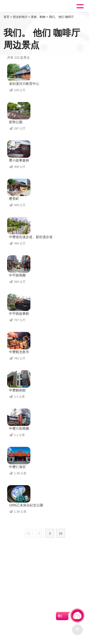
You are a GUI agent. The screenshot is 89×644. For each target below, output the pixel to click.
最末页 (61, 533)
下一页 (50, 533)
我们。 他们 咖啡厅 (61, 17)
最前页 (28, 533)
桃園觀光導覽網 (22, 6)
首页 (6, 17)
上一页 (39, 533)
